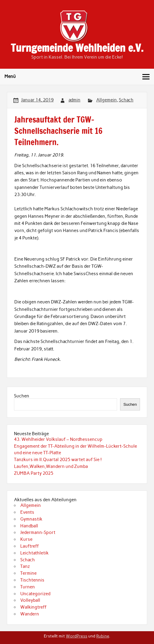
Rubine (103, 636)
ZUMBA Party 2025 (34, 473)
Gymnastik (31, 519)
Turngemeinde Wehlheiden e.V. (77, 48)
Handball (29, 526)
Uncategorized (35, 594)
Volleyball (30, 600)
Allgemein (106, 100)
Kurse (26, 539)
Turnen (28, 587)
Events (27, 512)
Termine (28, 573)
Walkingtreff (33, 607)
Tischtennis (32, 580)
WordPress (77, 636)
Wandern (30, 614)
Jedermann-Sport (38, 532)
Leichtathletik (34, 553)
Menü (10, 76)
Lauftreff (29, 546)
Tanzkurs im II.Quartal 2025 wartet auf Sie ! (58, 460)
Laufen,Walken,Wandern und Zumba (51, 466)
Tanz (25, 566)
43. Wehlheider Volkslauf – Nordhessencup (58, 439)
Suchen (22, 396)
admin (74, 100)
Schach (126, 100)
